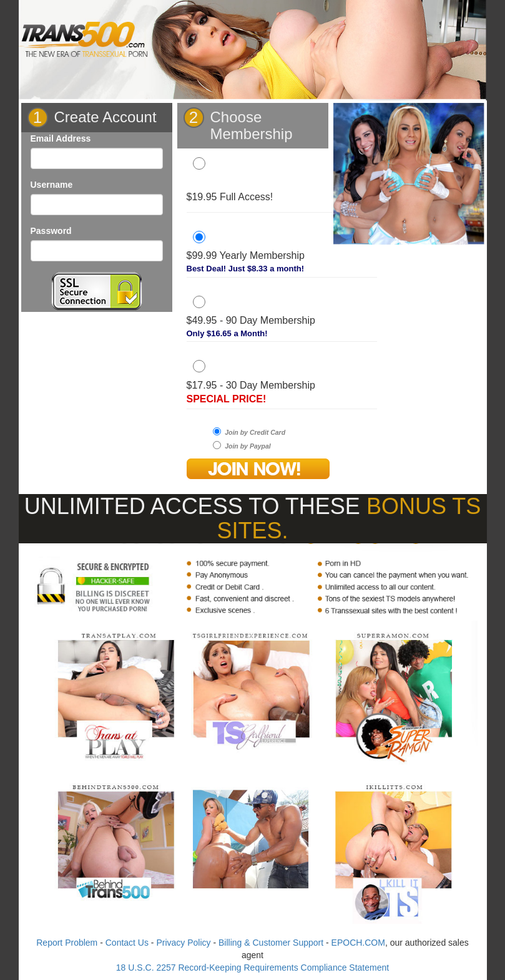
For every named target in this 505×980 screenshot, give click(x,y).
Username (52, 185)
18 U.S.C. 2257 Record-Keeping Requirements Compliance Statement (253, 968)
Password (51, 231)
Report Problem (67, 943)
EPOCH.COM (358, 943)
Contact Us (127, 943)
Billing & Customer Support (271, 943)
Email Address (61, 138)
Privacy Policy (183, 943)
